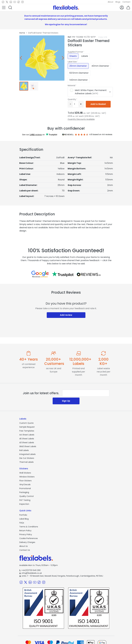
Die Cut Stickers (27, 458)
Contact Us (25, 550)
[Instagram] (22, 2)
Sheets (73, 56)
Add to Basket (98, 104)
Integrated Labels (27, 454)
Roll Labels (24, 450)
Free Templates (27, 431)
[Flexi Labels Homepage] (66, 8)
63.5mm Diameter (79, 73)
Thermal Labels (26, 462)
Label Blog (24, 519)
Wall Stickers (25, 473)
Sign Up (66, 401)
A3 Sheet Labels (27, 443)
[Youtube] (15, 2)
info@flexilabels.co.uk (31, 573)
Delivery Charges (27, 542)
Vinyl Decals (25, 485)
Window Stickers (27, 477)
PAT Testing (25, 500)
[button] (4, 8)
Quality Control (26, 496)
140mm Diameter (79, 80)
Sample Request (27, 427)
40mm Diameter (100, 66)
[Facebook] (3, 2)
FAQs (22, 523)
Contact (126, 2)
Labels (85, 56)
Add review (66, 315)
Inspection (24, 504)
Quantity (72, 99)
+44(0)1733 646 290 (30, 570)
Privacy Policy (26, 534)
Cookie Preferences (29, 538)
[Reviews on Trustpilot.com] (63, 274)
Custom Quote (26, 423)
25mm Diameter (78, 66)
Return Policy (25, 531)
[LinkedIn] (11, 2)
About (111, 2)
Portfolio (23, 515)
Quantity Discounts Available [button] (81, 119)
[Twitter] (7, 2)
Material (71, 85)
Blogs (118, 2)
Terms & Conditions (29, 527)
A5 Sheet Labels (27, 439)
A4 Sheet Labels (27, 435)
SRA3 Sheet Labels (28, 446)
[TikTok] (19, 2)
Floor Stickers (25, 481)
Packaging (24, 492)
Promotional (25, 488)
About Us (23, 546)
